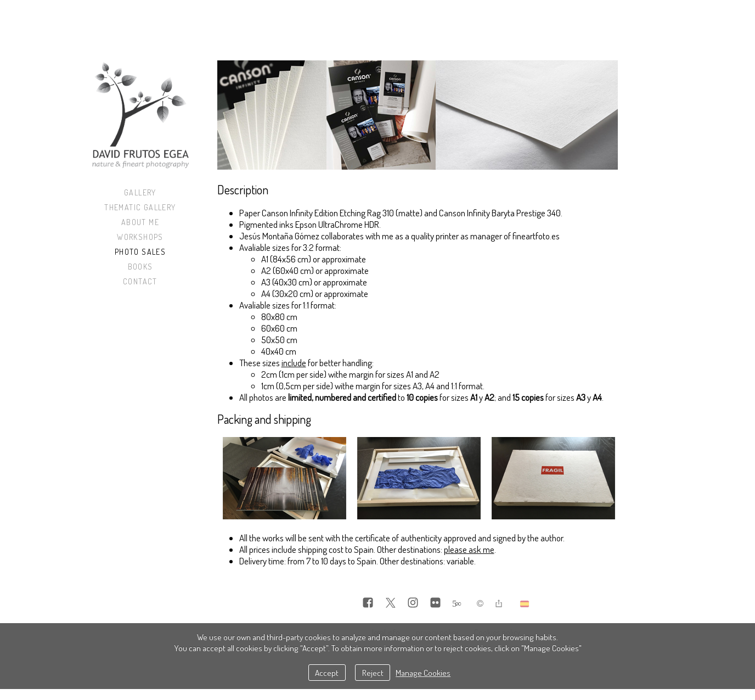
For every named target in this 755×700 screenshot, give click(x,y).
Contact (140, 281)
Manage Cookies (423, 673)
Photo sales (140, 252)
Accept (327, 673)
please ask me (469, 549)
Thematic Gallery (140, 207)
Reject (373, 673)
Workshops (140, 237)
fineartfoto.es (536, 236)
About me (140, 222)
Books (140, 267)
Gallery (140, 192)
